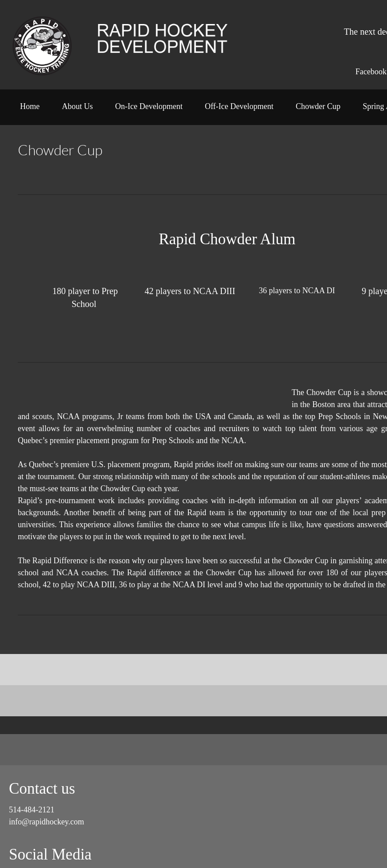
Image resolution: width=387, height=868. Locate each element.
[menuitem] (30, 109)
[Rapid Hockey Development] (42, 45)
